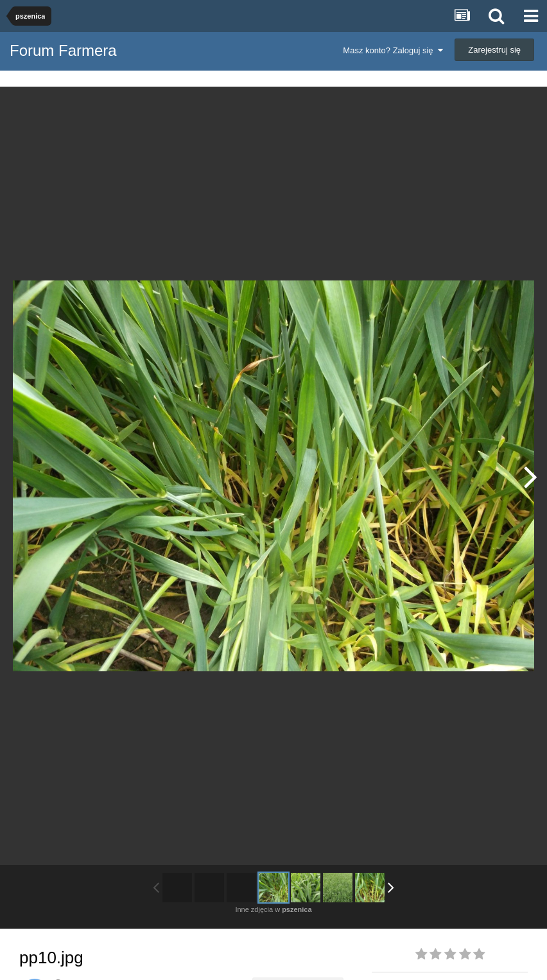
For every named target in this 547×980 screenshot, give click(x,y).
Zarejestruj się (494, 50)
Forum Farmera (63, 50)
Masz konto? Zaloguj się (393, 50)
